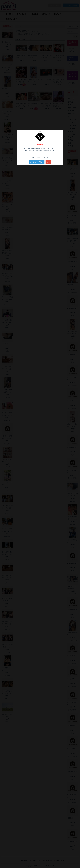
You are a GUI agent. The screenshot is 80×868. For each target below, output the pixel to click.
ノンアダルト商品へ (37, 162)
